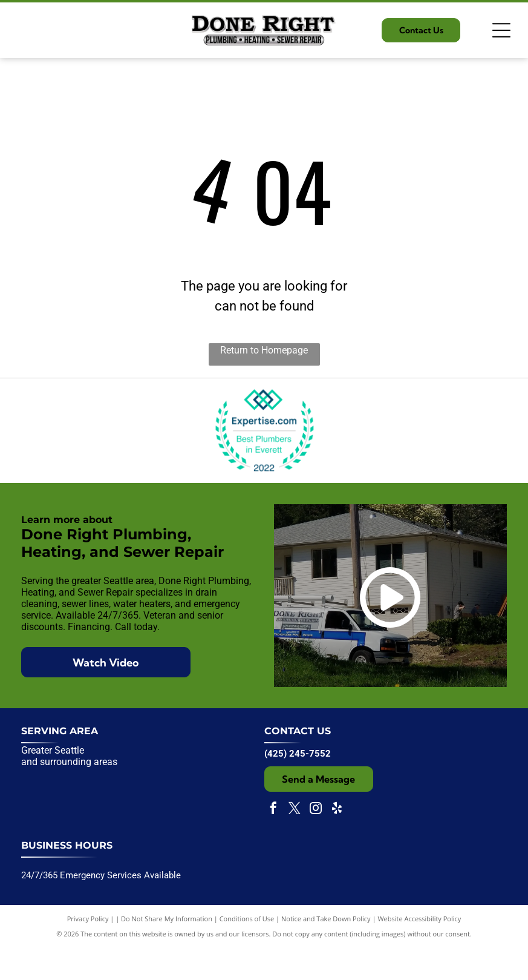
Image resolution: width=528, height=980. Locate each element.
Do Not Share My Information (167, 951)
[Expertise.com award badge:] (264, 447)
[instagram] (316, 842)
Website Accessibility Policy (419, 951)
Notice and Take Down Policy (326, 951)
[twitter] (295, 842)
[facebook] (273, 842)
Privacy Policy (88, 951)
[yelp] (337, 842)
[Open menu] (501, 30)
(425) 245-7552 (298, 786)
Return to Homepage (264, 350)
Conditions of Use (247, 951)
